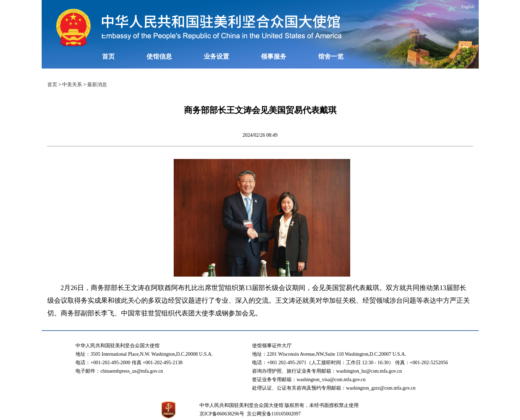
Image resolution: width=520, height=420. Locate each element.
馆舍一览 (331, 57)
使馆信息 (159, 57)
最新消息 (97, 85)
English (468, 7)
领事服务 (274, 57)
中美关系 (72, 85)
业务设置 (216, 57)
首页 (108, 57)
